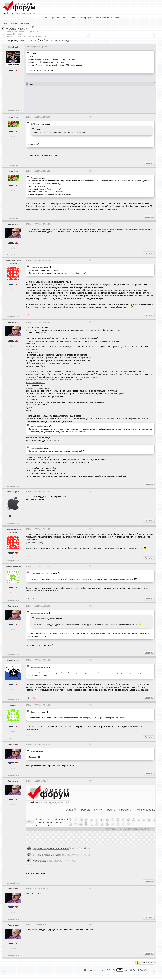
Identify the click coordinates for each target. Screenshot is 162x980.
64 (47, 41)
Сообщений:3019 (13, 739)
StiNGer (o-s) (36, 124)
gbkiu (13, 705)
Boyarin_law (13, 660)
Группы (73, 18)
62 (36, 41)
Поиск (65, 18)
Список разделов (10, 23)
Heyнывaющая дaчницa (13, 262)
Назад (22, 41)
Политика (24, 23)
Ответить (149, 164)
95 (59, 41)
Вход (117, 18)
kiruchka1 (13, 47)
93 (52, 41)
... (43, 130)
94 (56, 41)
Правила (55, 18)
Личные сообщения (103, 18)
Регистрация (85, 18)
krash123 (13, 117)
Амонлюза (35, 178)
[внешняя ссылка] (34, 542)
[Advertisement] (84, 98)
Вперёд (65, 41)
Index (46, 18)
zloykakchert (36, 267)
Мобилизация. (18, 28)
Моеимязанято (13, 566)
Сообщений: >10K (13, 110)
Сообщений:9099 (13, 165)
